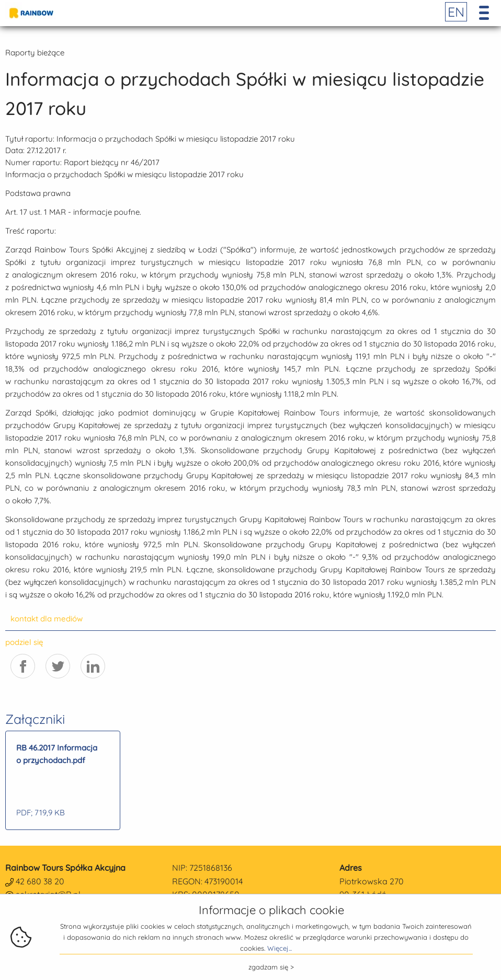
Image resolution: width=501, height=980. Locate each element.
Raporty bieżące (35, 53)
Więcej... (280, 948)
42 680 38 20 (40, 881)
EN (456, 12)
